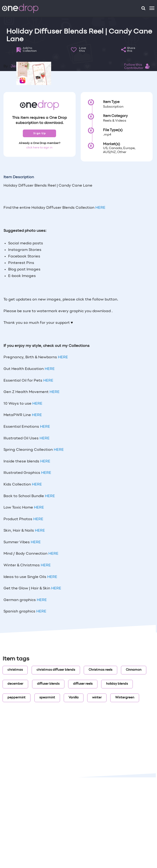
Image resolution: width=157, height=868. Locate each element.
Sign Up (39, 133)
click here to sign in (39, 148)
